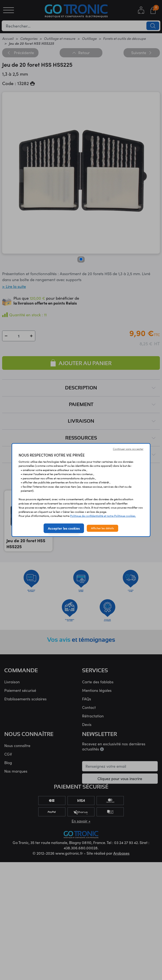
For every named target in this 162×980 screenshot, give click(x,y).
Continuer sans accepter (128, 449)
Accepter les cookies (64, 528)
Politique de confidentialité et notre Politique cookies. (103, 516)
